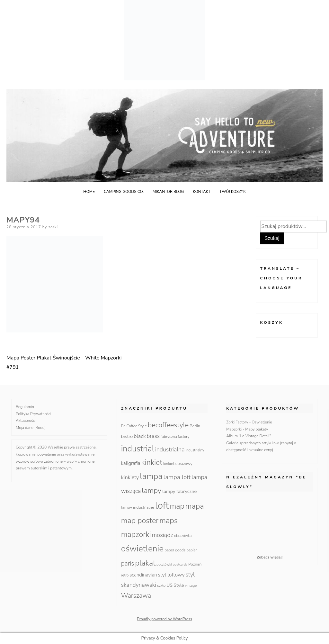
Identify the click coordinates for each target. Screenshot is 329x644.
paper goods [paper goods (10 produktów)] (175, 550)
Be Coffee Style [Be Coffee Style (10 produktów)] (134, 426)
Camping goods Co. (124, 192)
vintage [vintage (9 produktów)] (191, 586)
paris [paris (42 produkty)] (128, 564)
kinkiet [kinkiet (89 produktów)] (152, 463)
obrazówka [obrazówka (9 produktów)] (183, 536)
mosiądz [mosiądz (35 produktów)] (163, 535)
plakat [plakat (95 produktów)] (145, 563)
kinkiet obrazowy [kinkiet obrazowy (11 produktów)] (178, 464)
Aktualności (26, 421)
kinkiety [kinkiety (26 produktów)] (130, 477)
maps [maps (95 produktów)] (169, 521)
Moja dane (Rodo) (31, 428)
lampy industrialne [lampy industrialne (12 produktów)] (138, 507)
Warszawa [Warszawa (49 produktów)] (136, 596)
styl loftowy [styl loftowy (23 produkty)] (171, 575)
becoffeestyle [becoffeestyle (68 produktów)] (168, 425)
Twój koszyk (233, 192)
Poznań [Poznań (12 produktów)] (195, 564)
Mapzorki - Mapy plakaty (247, 429)
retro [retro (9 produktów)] (125, 575)
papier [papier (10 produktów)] (192, 550)
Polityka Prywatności (34, 414)
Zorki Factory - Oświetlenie (249, 422)
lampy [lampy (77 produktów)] (151, 490)
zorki (53, 227)
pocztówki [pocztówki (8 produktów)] (164, 564)
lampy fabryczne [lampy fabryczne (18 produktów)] (179, 491)
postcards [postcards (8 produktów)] (180, 564)
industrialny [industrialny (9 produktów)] (195, 450)
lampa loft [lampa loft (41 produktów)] (177, 477)
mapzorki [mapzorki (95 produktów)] (136, 534)
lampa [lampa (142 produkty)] (151, 476)
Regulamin (25, 407)
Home (89, 192)
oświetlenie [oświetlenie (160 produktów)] (142, 549)
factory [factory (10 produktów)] (184, 437)
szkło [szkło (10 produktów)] (161, 585)
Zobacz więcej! (270, 557)
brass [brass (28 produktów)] (153, 436)
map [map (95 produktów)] (177, 506)
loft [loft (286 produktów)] (162, 505)
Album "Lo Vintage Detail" (249, 436)
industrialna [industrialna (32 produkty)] (170, 449)
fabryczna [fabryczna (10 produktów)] (169, 437)
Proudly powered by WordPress (164, 619)
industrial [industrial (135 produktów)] (138, 449)
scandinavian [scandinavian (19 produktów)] (143, 575)
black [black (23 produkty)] (140, 436)
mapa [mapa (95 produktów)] (195, 506)
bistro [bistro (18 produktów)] (127, 436)
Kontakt (202, 192)
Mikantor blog (168, 192)
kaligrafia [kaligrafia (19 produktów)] (131, 463)
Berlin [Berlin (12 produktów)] (195, 426)
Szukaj (272, 238)
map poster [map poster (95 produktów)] (140, 521)
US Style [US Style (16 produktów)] (175, 585)
